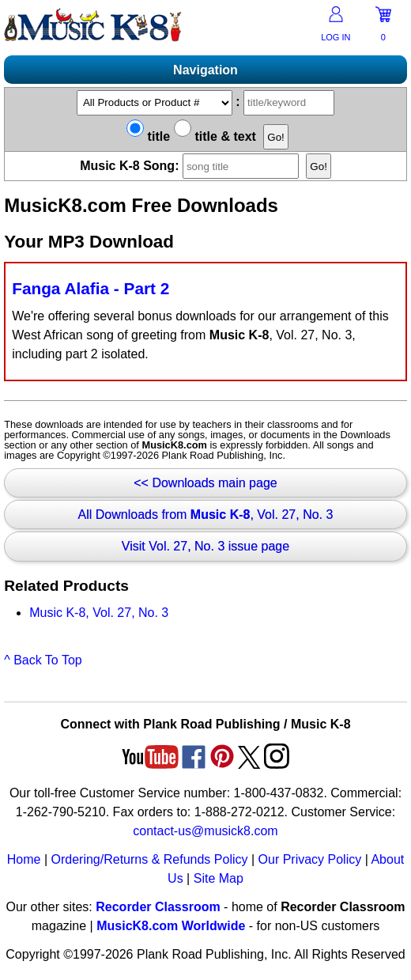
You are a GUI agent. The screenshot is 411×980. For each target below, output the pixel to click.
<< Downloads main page (205, 483)
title (148, 136)
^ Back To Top (43, 660)
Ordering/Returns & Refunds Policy (149, 859)
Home (24, 859)
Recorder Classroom (158, 907)
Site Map (219, 878)
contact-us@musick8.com (205, 831)
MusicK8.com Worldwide (171, 926)
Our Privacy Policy (310, 859)
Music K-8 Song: (191, 166)
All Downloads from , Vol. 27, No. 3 (206, 515)
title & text (215, 136)
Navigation (205, 70)
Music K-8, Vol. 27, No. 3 (99, 613)
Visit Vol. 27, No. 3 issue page (205, 546)
